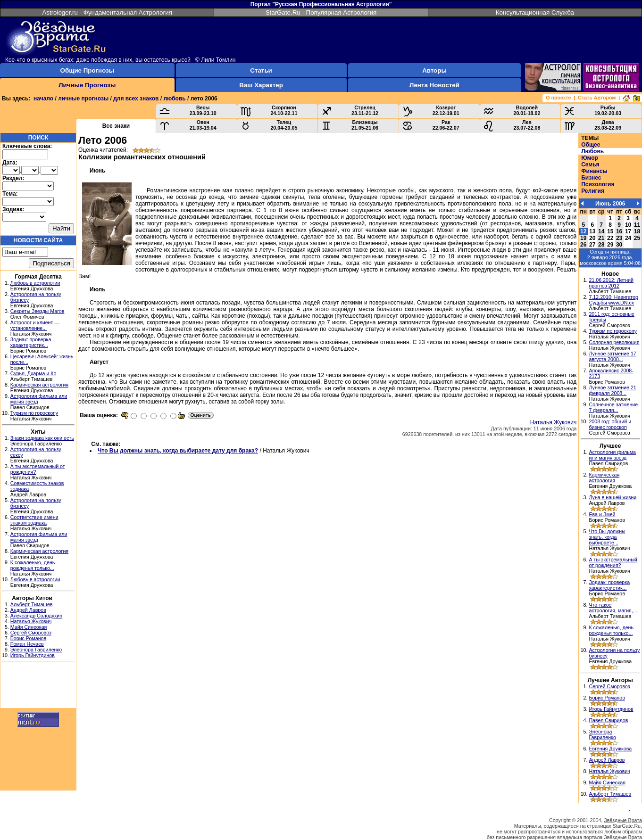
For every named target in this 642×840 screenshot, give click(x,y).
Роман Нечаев (27, 644)
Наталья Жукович (31, 621)
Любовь (592, 151)
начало (43, 99)
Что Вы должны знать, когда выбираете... (607, 537)
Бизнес (591, 178)
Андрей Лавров (28, 610)
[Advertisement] (38, 686)
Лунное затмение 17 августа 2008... (612, 356)
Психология (598, 184)
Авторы (434, 70)
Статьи (261, 70)
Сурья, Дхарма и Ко (33, 373)
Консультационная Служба (535, 12)
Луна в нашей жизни (613, 497)
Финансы (594, 171)
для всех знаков (136, 99)
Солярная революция (614, 342)
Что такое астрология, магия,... (613, 608)
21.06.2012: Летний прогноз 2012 (611, 283)
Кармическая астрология (39, 385)
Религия (593, 191)
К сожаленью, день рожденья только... (33, 565)
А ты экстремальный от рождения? (613, 562)
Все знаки (116, 126)
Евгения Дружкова (610, 749)
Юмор (590, 158)
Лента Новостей (434, 85)
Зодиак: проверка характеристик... (31, 342)
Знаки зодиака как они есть (42, 438)
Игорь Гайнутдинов (33, 655)
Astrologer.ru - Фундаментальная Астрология (107, 12)
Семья (590, 165)
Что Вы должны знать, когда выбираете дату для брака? (178, 451)
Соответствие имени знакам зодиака (34, 520)
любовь (174, 99)
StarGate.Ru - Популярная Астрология (321, 12)
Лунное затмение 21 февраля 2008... (612, 390)
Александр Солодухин (36, 616)
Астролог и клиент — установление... (35, 325)
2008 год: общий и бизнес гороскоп (610, 424)
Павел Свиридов (608, 720)
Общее (591, 145)
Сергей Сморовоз (31, 633)
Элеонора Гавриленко (36, 650)
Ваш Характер (261, 85)
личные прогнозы (83, 99)
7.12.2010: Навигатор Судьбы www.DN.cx (613, 300)
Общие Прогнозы (88, 70)
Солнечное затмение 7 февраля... (613, 407)
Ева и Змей (602, 514)
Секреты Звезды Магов (38, 311)
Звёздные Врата (623, 820)
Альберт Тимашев (32, 604)
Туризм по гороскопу (34, 413)
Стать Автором (597, 98)
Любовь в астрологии (35, 283)
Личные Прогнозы (87, 85)
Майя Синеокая (29, 627)
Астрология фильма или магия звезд (612, 455)
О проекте (558, 98)
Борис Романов (28, 638)
